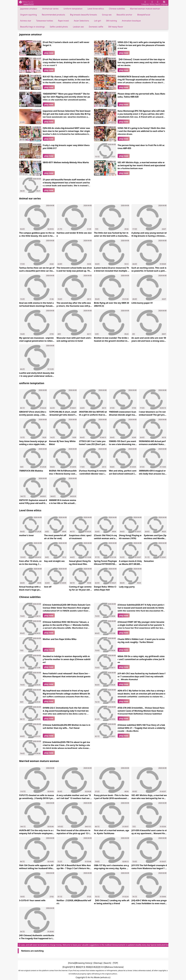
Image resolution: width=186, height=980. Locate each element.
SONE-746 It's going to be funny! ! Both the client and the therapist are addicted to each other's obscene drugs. (141, 131)
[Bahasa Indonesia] (114, 967)
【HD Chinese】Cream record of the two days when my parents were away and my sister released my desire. (141, 62)
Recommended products (53, 15)
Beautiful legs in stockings (33, 27)
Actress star (26, 21)
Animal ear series (50, 9)
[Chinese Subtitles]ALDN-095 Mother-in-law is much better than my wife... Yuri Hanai (67, 726)
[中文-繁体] (76, 967)
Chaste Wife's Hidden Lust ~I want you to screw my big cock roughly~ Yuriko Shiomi (141, 641)
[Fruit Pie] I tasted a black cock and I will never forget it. (66, 44)
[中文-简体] (86, 967)
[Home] (72, 963)
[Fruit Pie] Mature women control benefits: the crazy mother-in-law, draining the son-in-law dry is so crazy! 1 (66, 62)
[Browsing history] (84, 963)
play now (49, 53)
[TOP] (115, 963)
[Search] (107, 963)
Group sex (107, 15)
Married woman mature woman (145, 9)
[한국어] (102, 967)
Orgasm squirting (29, 15)
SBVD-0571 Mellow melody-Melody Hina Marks (66, 162)
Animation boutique (131, 21)
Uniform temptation (73, 9)
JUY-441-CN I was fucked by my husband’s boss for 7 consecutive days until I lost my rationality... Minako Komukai (142, 676)
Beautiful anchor (124, 15)
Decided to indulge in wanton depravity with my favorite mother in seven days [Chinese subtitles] (67, 659)
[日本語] (94, 967)
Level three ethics (96, 9)
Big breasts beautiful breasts (84, 15)
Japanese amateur (29, 9)
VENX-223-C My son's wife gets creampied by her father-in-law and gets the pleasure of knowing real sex (141, 45)
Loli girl (98, 21)
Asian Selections (81, 21)
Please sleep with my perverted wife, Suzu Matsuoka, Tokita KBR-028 (141, 95)
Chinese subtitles (117, 9)
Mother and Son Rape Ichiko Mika (60, 639)
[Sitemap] (98, 963)
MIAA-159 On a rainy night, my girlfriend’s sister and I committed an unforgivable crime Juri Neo (141, 659)
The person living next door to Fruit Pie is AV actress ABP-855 (141, 147)
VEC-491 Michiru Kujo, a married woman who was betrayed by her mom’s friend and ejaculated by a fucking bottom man (141, 165)
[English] (67, 967)
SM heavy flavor (116, 27)
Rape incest (63, 21)
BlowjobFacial (144, 15)
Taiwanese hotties (45, 21)
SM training (111, 21)
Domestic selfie (96, 27)
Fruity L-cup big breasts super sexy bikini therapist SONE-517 (66, 147)
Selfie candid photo (59, 27)
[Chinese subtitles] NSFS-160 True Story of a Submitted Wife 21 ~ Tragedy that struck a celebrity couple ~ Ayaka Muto (141, 728)
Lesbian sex (78, 27)
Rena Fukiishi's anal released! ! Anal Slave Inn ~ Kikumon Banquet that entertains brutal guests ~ (67, 676)
